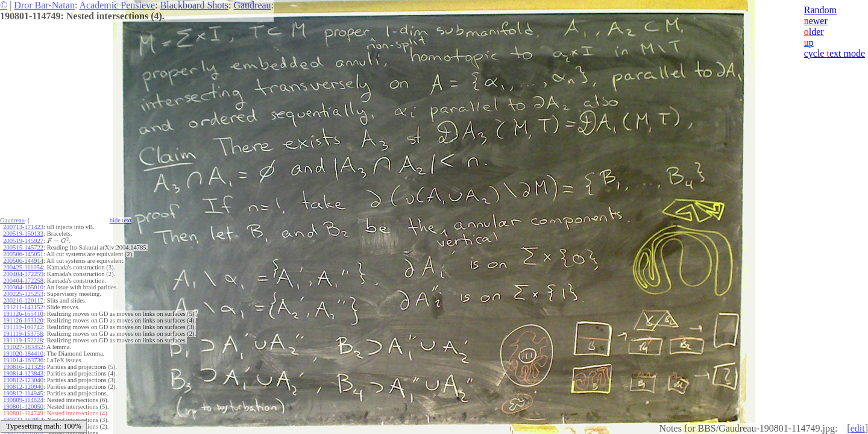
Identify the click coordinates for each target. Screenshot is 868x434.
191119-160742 (23, 327)
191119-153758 (23, 334)
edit (858, 428)
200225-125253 (23, 294)
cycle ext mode (835, 53)
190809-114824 (23, 400)
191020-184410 (23, 354)
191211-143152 (23, 307)
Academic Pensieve (117, 5)
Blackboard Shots (194, 5)
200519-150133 (23, 234)
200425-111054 (23, 267)
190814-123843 (23, 373)
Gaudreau (252, 5)
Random (820, 10)
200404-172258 (23, 281)
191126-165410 (23, 314)
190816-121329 (23, 367)
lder (814, 32)
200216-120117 (23, 300)
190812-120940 (23, 387)
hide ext (121, 220)
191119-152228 (23, 340)
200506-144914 (23, 261)
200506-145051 (23, 254)
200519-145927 (23, 241)
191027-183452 (23, 347)
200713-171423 (23, 227)
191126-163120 (23, 320)
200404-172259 (23, 274)
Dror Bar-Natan (44, 5)
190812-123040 (23, 380)
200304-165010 (23, 287)
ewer (816, 21)
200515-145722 (23, 247)
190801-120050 (23, 407)
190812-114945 (23, 393)
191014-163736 (23, 360)
